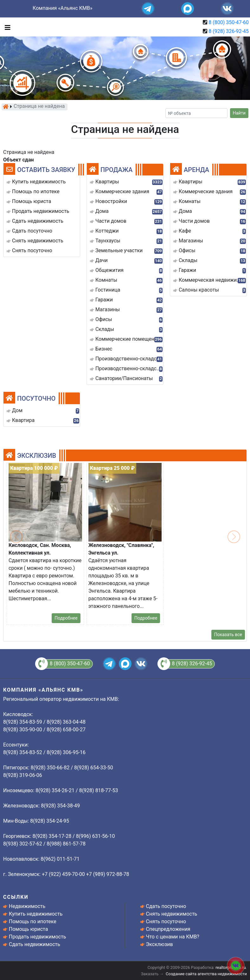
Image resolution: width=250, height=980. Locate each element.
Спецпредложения (168, 929)
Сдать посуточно (166, 906)
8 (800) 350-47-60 (229, 22)
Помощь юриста (28, 929)
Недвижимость (27, 906)
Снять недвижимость (172, 914)
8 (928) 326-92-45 (229, 31)
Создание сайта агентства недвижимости (206, 974)
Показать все (228, 635)
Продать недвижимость (38, 937)
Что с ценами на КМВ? (173, 937)
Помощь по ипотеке (33, 921)
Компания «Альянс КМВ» (62, 8)
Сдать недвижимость (35, 944)
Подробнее (66, 618)
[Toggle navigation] (6, 27)
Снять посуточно (166, 921)
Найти (239, 113)
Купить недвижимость (36, 914)
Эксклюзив (160, 944)
